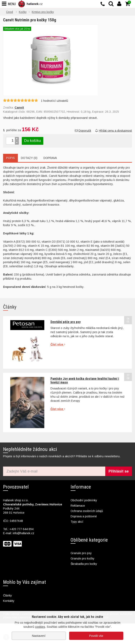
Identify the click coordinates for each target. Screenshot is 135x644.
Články (7, 595)
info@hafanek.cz (23, 533)
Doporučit (83, 131)
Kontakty (9, 601)
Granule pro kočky (82, 558)
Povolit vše (96, 636)
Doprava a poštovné (84, 516)
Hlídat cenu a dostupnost (114, 131)
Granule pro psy (81, 553)
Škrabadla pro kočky (84, 564)
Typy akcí (77, 522)
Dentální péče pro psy (66, 322)
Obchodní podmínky (84, 500)
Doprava (50, 158)
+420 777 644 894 (21, 529)
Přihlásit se (119, 471)
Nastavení (39, 636)
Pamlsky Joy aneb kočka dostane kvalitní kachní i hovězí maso (85, 380)
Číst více (58, 344)
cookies (40, 627)
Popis (10, 158)
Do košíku (33, 141)
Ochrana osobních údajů (87, 511)
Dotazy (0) (29, 158)
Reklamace (78, 506)
